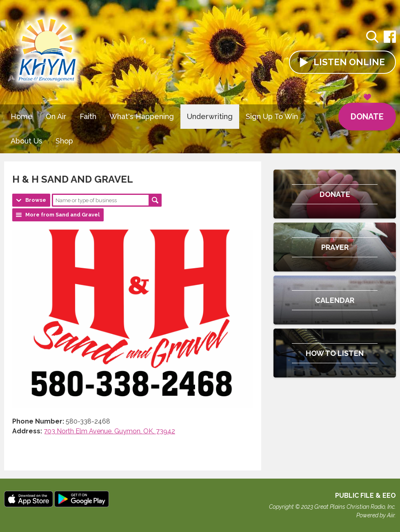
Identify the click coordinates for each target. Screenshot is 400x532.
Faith (88, 116)
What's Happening (142, 116)
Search (155, 200)
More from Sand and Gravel (62, 215)
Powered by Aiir (376, 515)
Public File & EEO (366, 496)
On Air (56, 116)
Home (22, 116)
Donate (367, 112)
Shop (64, 141)
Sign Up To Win (272, 116)
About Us (27, 141)
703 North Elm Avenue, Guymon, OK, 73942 (109, 431)
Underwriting (210, 116)
